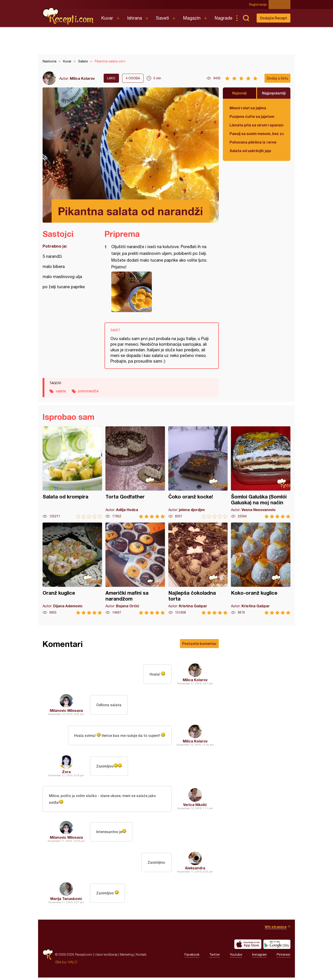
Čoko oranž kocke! (198, 472)
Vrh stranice (276, 929)
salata (61, 391)
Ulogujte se (282, 5)
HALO (72, 964)
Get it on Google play (277, 947)
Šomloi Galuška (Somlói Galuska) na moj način (261, 472)
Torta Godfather (135, 472)
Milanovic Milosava (66, 710)
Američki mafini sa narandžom (135, 569)
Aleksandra (195, 870)
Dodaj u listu (277, 78)
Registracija (260, 5)
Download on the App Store (248, 947)
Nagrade (223, 18)
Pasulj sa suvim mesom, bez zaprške (257, 134)
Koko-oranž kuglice (261, 569)
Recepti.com (68, 16)
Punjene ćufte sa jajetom (252, 116)
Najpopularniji (274, 93)
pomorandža (88, 391)
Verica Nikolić (195, 806)
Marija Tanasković (66, 901)
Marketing (127, 957)
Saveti (162, 18)
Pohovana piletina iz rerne (253, 142)
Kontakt (141, 957)
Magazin (192, 18)
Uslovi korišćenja (106, 957)
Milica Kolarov (82, 78)
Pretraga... (246, 18)
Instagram (259, 957)
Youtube (236, 957)
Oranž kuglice (72, 569)
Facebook (192, 957)
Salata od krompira (72, 472)
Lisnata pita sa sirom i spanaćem (257, 125)
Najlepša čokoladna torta (198, 569)
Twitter (215, 957)
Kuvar (107, 18)
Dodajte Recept (274, 18)
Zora (66, 772)
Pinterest (284, 957)
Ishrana (135, 18)
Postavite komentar (199, 643)
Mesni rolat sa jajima (248, 108)
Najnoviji (239, 93)
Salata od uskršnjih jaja (250, 151)
